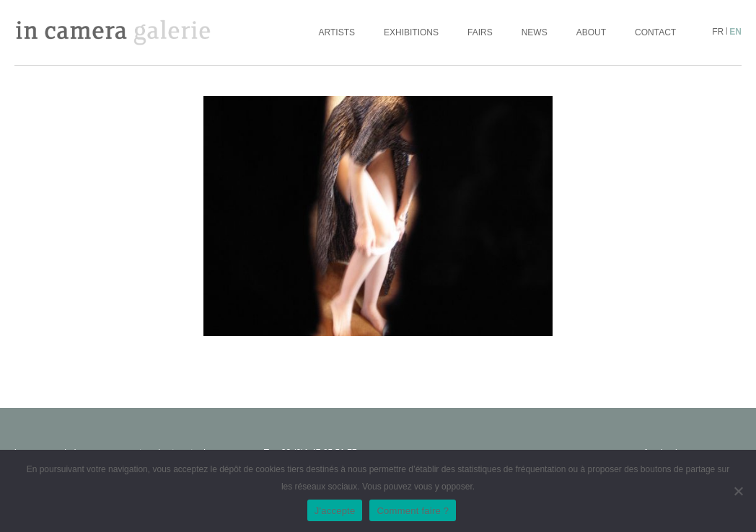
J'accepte (335, 511)
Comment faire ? (413, 511)
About (591, 32)
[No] (738, 491)
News (535, 32)
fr (718, 32)
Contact (655, 32)
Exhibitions (411, 32)
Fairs (480, 32)
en (735, 32)
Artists (337, 32)
